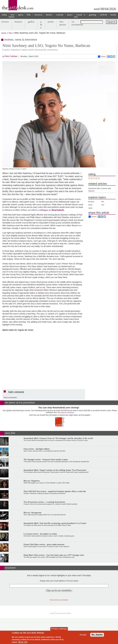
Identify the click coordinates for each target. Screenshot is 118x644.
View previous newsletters (59, 600)
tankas (41, 293)
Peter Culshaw (11, 56)
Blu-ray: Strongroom (33, 513)
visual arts (78, 16)
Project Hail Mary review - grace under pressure (44, 544)
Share (102, 57)
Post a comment (10, 398)
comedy (60, 15)
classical (38, 15)
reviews (5, 22)
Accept (83, 635)
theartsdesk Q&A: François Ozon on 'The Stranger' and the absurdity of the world (58, 438)
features (18, 22)
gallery (31, 22)
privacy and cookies (64, 613)
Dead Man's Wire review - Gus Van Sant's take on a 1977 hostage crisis (54, 555)
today (4, 15)
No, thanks (97, 635)
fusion (90, 205)
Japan (90, 208)
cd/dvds (103, 15)
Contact (53, 613)
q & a (41, 25)
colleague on (45, 210)
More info (23, 642)
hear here (63, 277)
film (29, 15)
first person (63, 23)
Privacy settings (59, 629)
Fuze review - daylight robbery (37, 449)
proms (51, 22)
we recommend (77, 23)
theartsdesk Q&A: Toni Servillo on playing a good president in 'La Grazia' (55, 523)
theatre (49, 15)
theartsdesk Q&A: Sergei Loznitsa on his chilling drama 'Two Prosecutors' (55, 470)
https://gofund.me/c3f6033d (66, 413)
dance (70, 15)
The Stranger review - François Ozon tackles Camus (46, 459)
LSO (103, 205)
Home (4, 33)
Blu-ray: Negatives (32, 481)
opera (21, 15)
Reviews (91, 202)
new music (12, 16)
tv (85, 15)
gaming (92, 15)
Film (10, 33)
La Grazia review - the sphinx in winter (40, 534)
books (113, 15)
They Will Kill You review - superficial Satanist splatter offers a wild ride (55, 491)
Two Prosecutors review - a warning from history (44, 502)
